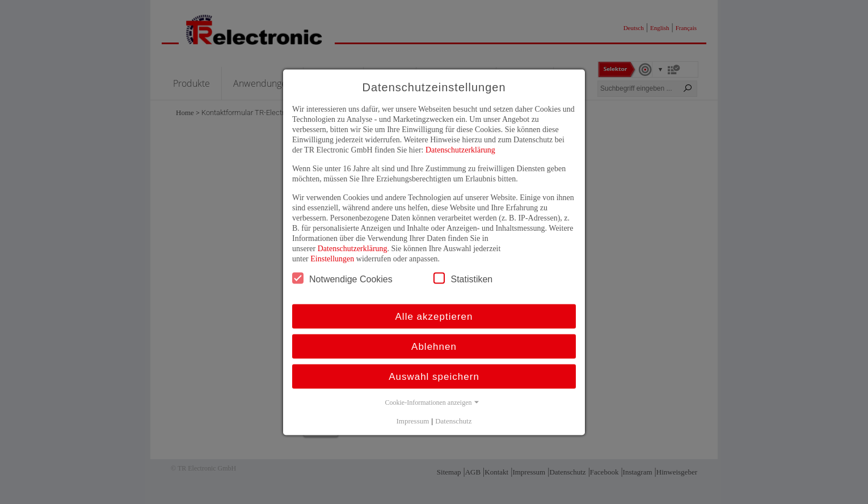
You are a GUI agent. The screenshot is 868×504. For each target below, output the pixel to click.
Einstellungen (332, 258)
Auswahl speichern (434, 376)
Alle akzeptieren (434, 316)
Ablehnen (434, 346)
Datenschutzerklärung (460, 149)
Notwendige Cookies (342, 278)
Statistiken (463, 278)
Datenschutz (453, 420)
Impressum (413, 420)
